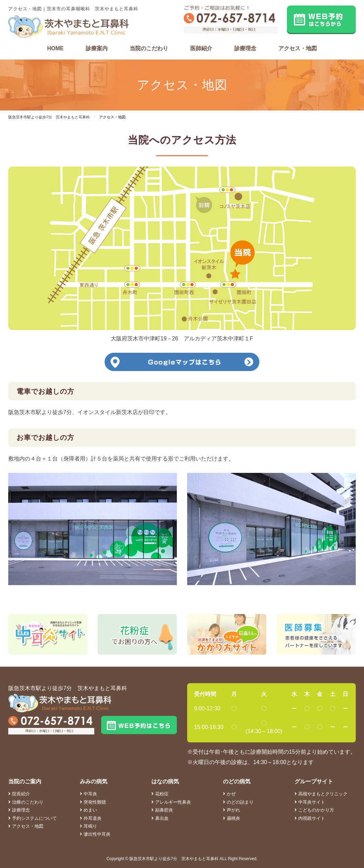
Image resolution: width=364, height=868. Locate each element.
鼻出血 (160, 818)
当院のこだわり (149, 48)
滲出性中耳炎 (95, 834)
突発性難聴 (93, 802)
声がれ (232, 810)
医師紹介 (201, 48)
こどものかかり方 (314, 810)
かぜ (229, 794)
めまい (88, 810)
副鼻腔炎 (162, 810)
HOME (55, 48)
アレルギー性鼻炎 (171, 802)
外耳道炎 (91, 818)
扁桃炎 (232, 818)
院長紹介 (19, 794)
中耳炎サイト (310, 802)
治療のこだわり (26, 802)
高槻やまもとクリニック (321, 794)
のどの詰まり (238, 802)
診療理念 (245, 48)
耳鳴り (88, 826)
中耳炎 (88, 794)
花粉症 (160, 794)
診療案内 (97, 48)
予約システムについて (33, 818)
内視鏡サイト (310, 818)
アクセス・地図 (298, 48)
